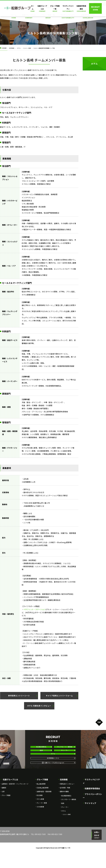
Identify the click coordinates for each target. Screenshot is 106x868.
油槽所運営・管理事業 (44, 809)
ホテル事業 (40, 817)
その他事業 (40, 824)
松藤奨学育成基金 (88, 16)
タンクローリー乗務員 (65, 749)
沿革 (3, 809)
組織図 (4, 805)
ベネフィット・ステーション (34, 609)
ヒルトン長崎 (27, 48)
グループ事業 (42, 797)
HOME (4, 48)
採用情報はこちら (53, 771)
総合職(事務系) (41, 749)
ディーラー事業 (42, 821)
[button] (19, 696)
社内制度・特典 (65, 805)
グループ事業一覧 (48, 16)
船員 (41, 756)
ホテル (19, 48)
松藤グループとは (29, 16)
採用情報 (12, 48)
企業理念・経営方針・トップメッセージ (15, 802)
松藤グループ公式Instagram (53, 779)
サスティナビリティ (68, 16)
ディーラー (65, 756)
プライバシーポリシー (93, 808)
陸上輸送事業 (41, 802)
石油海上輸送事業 (43, 805)
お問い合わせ (95, 851)
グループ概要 (6, 813)
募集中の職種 (64, 809)
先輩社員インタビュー (67, 802)
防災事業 (40, 813)
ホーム (14, 16)
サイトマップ (90, 814)
